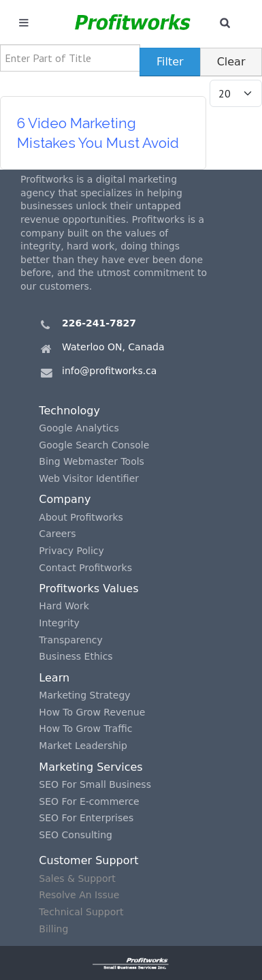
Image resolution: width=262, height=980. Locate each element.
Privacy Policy (71, 551)
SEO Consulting (76, 835)
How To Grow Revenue (92, 712)
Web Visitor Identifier (89, 478)
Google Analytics (79, 428)
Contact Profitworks (85, 568)
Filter (170, 62)
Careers (57, 534)
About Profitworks (81, 517)
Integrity (59, 623)
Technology (69, 411)
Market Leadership (83, 746)
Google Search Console (94, 445)
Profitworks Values (88, 588)
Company (65, 499)
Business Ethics (76, 656)
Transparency (70, 640)
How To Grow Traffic (85, 729)
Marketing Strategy (84, 695)
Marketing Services (91, 767)
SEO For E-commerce (89, 801)
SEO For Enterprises (86, 818)
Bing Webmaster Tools (92, 461)
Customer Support (88, 860)
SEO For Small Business (95, 784)
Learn (54, 678)
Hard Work (64, 606)
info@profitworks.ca (109, 371)
